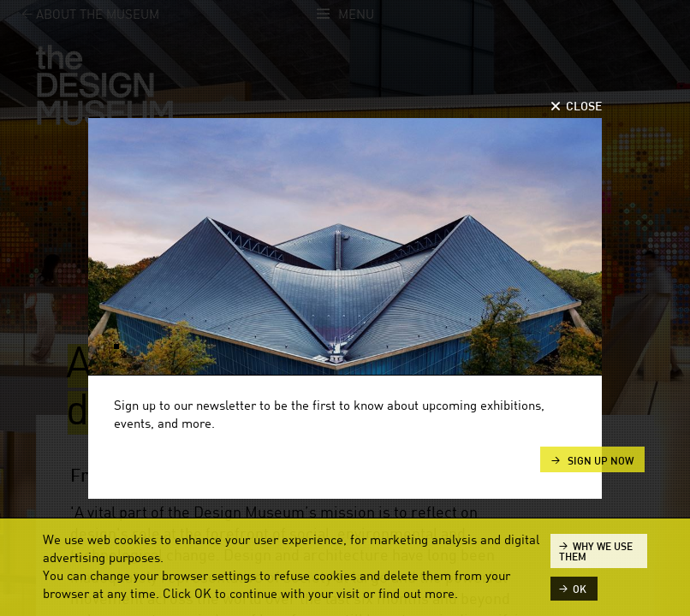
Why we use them (596, 552)
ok (580, 589)
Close (584, 107)
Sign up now (599, 461)
